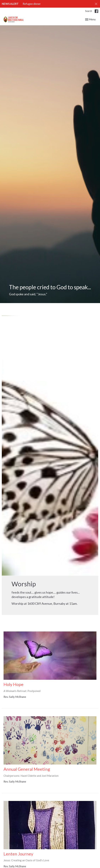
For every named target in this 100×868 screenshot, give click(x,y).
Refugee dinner (32, 4)
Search (89, 11)
